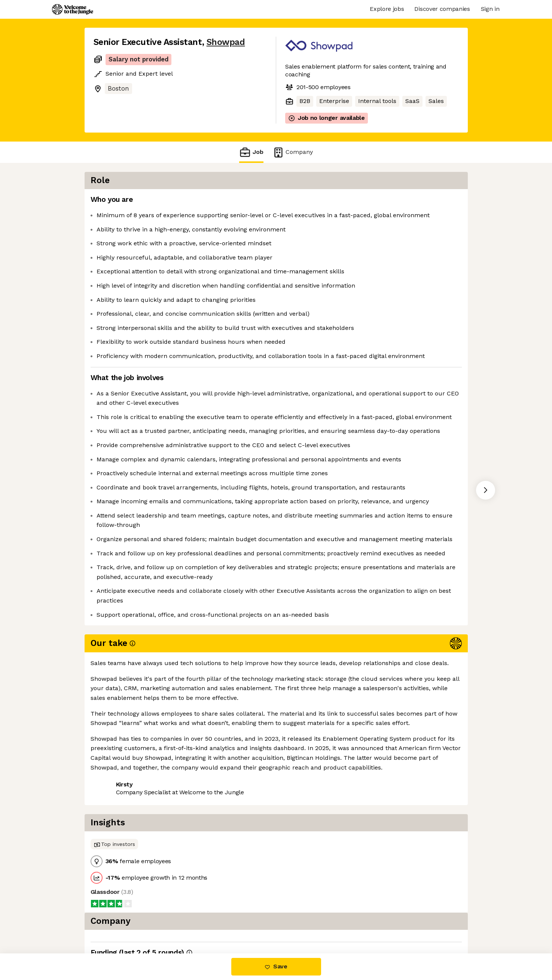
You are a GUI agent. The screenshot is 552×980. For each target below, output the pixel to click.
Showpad (226, 42)
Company (293, 152)
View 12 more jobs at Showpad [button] (190, 922)
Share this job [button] (114, 922)
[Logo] (73, 9)
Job (251, 152)
